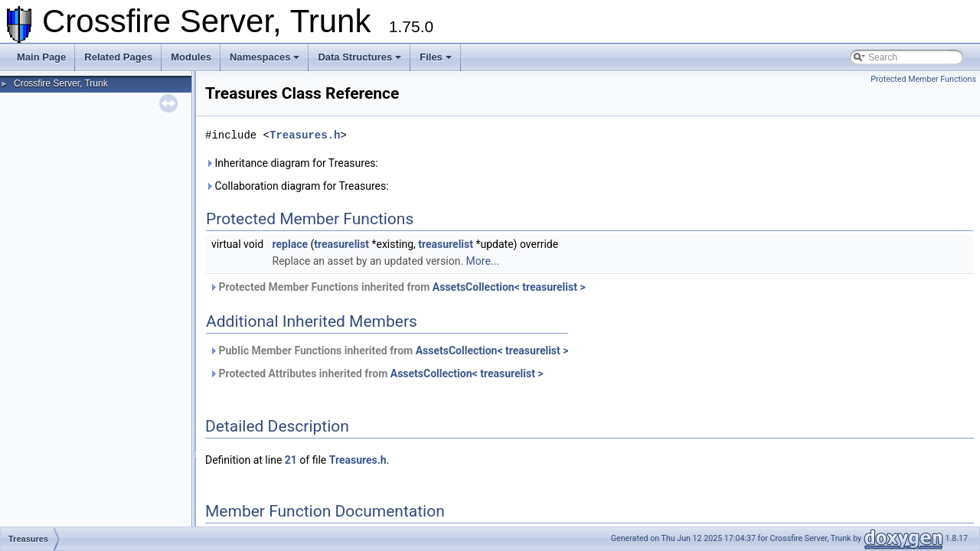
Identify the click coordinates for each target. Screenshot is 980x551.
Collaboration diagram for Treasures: (297, 186)
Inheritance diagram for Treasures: (292, 163)
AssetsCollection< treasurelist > (509, 287)
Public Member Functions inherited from (389, 350)
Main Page (41, 57)
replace (290, 244)
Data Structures (359, 57)
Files (436, 57)
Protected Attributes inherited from (376, 373)
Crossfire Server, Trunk (61, 83)
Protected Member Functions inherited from (397, 287)
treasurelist (341, 244)
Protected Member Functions (923, 79)
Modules (191, 57)
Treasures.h (305, 135)
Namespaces (265, 57)
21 (291, 460)
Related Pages (118, 57)
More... (483, 261)
